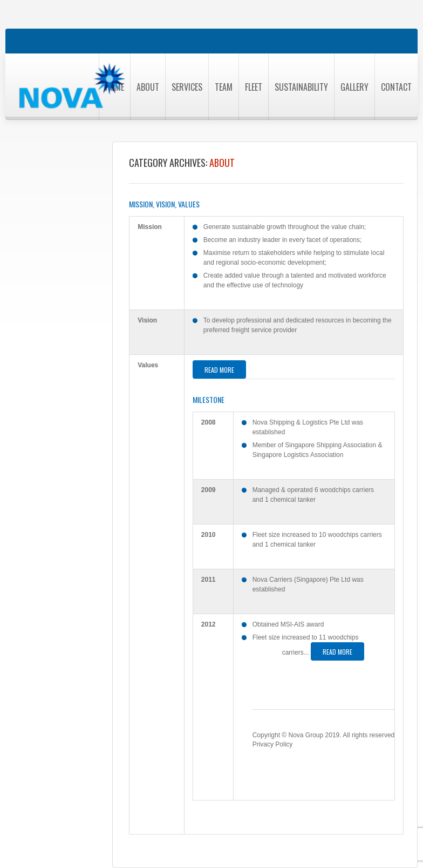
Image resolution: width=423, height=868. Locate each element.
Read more (219, 370)
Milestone (209, 400)
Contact (396, 87)
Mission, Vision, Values (164, 204)
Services (187, 87)
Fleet (254, 87)
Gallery (354, 87)
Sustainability (301, 87)
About (148, 87)
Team (224, 87)
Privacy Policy (273, 744)
